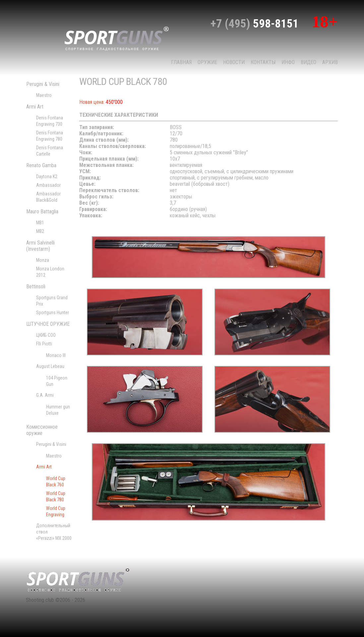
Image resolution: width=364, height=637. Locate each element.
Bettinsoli (36, 286)
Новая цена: (92, 102)
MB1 (40, 223)
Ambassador (48, 185)
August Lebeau (50, 366)
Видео (308, 62)
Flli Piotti (44, 344)
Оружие (207, 62)
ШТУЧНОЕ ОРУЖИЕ (48, 324)
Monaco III (56, 355)
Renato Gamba (41, 165)
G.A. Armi (45, 395)
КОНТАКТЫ (263, 62)
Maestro (44, 95)
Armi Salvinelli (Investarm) (40, 246)
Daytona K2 (47, 177)
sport (117, 38)
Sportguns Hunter (53, 313)
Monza (43, 260)
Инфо (288, 62)
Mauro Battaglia (42, 212)
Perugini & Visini (43, 84)
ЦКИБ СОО (46, 335)
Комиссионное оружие (42, 430)
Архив (330, 62)
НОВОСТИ (234, 62)
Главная (181, 62)
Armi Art (35, 107)
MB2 (40, 231)
